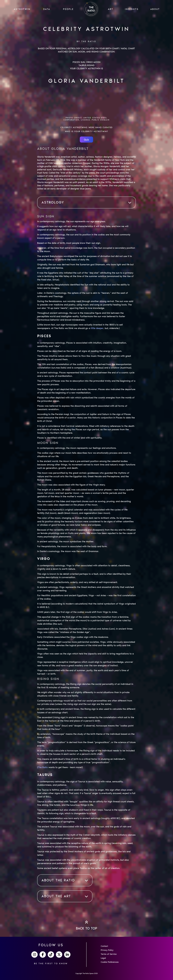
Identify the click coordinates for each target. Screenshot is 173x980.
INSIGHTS (132, 9)
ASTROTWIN (22, 9)
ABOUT (155, 9)
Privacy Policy (107, 950)
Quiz (86, 140)
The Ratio (43, 767)
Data (47, 9)
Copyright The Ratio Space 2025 (87, 973)
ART (111, 9)
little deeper (97, 328)
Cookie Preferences (110, 962)
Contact (104, 946)
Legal (103, 958)
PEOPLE (68, 9)
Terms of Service (109, 954)
